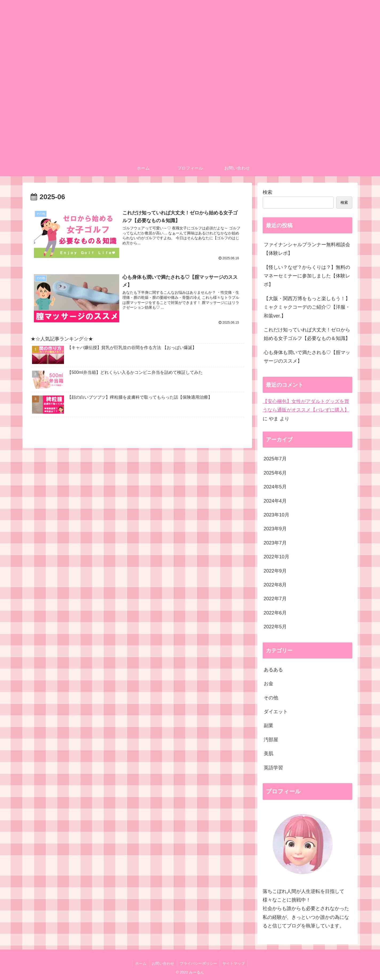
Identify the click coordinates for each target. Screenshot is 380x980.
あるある (273, 670)
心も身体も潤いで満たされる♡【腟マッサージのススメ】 (307, 357)
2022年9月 (275, 571)
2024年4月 (275, 501)
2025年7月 (275, 459)
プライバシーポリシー (198, 963)
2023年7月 (275, 543)
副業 (269, 726)
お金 (269, 684)
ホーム (141, 963)
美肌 (269, 754)
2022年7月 (275, 599)
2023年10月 (277, 515)
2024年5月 (275, 487)
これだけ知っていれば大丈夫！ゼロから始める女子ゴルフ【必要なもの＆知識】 (307, 334)
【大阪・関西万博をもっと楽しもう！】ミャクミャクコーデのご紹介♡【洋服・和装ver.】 (307, 307)
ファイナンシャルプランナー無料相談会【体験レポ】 (307, 249)
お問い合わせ (163, 963)
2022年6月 (275, 613)
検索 (267, 192)
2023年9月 (275, 529)
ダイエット (276, 712)
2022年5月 (275, 627)
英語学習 (273, 768)
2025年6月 (275, 473)
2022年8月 (275, 585)
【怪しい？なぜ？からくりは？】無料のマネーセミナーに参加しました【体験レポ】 (307, 276)
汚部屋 (271, 740)
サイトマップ (234, 963)
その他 (271, 698)
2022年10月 (277, 557)
